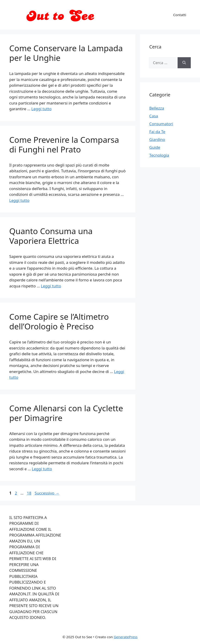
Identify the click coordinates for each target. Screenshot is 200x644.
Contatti (180, 15)
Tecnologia (159, 155)
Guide (155, 147)
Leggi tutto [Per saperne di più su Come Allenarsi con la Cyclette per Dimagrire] (42, 469)
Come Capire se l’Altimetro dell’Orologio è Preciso (59, 321)
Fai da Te (157, 132)
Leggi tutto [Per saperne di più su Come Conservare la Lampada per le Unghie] (41, 109)
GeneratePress (126, 637)
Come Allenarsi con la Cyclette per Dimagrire (66, 413)
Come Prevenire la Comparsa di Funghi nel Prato (64, 145)
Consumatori (161, 124)
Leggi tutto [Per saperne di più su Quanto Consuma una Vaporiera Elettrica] (51, 286)
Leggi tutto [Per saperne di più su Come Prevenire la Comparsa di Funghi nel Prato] (19, 200)
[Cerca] (184, 63)
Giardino (157, 139)
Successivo (47, 493)
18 (29, 493)
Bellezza (157, 108)
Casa (154, 116)
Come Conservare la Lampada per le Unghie (66, 53)
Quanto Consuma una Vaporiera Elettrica (51, 236)
